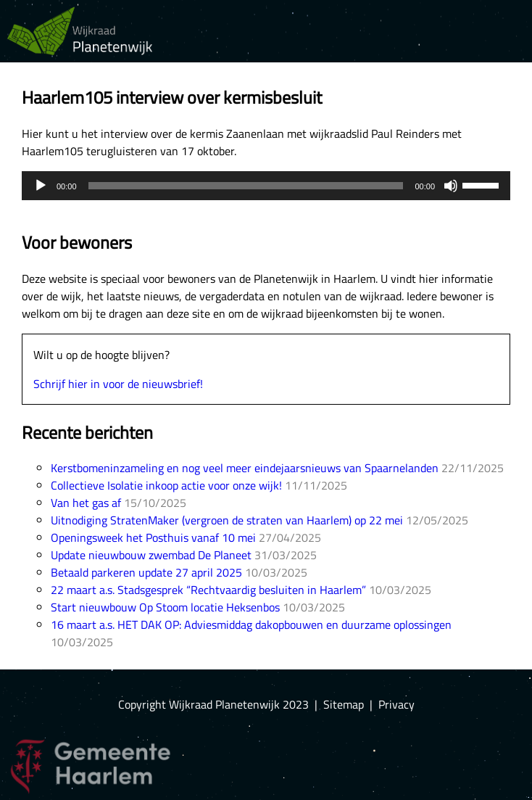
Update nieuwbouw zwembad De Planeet (151, 555)
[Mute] (451, 186)
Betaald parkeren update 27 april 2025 (146, 572)
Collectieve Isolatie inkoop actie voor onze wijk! (166, 485)
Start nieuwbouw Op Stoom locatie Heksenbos (165, 607)
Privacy (396, 704)
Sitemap (344, 704)
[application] (266, 186)
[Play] (41, 186)
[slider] (246, 186)
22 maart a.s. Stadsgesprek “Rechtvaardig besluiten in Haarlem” (208, 590)
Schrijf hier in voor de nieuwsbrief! (118, 384)
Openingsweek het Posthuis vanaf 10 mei (153, 537)
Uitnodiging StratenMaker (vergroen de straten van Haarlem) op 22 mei (227, 520)
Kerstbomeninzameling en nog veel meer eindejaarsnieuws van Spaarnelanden (245, 468)
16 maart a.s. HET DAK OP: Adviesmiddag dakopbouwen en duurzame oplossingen (251, 624)
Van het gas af (86, 503)
